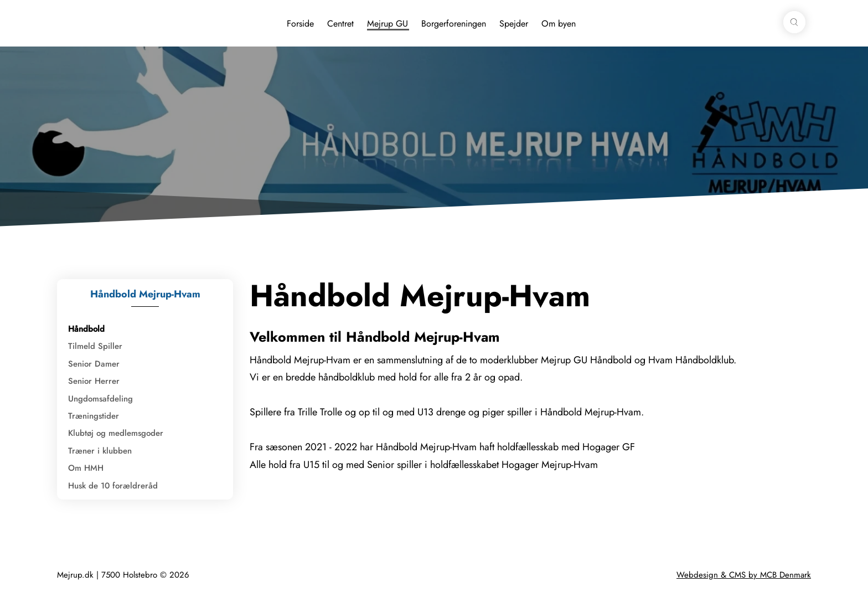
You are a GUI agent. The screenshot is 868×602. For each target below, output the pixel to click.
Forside (300, 24)
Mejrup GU (387, 24)
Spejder (514, 24)
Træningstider (94, 416)
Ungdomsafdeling (100, 399)
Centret (340, 24)
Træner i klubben (100, 451)
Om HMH (86, 468)
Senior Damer (94, 364)
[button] (794, 22)
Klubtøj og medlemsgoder (116, 433)
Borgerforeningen (454, 24)
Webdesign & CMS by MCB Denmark (744, 575)
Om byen (559, 24)
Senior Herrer (94, 381)
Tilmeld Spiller (95, 346)
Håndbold (86, 329)
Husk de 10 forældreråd (113, 486)
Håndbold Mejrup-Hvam (145, 294)
